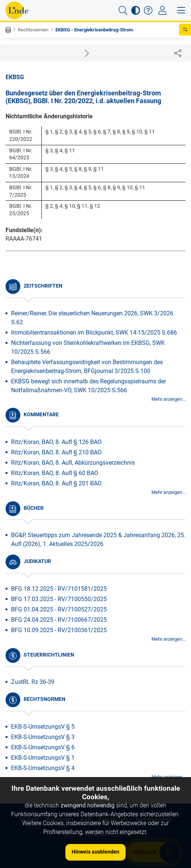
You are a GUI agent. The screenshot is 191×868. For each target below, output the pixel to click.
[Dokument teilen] (178, 53)
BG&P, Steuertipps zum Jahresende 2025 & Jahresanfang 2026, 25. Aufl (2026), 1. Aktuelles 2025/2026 (98, 540)
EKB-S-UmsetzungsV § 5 (43, 727)
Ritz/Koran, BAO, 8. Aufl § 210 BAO (56, 452)
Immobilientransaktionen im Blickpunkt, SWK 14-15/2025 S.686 (94, 333)
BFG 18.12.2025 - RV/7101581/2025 (59, 589)
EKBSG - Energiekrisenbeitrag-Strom (94, 30)
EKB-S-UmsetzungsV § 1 (43, 758)
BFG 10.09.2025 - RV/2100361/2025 (59, 630)
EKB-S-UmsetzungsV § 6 (43, 747)
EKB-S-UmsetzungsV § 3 (43, 737)
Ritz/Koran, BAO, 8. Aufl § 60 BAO (55, 473)
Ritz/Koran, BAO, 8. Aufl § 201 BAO (56, 483)
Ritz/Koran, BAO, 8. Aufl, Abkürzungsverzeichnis (73, 463)
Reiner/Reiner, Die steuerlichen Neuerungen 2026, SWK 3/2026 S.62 (92, 318)
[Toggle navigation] (162, 10)
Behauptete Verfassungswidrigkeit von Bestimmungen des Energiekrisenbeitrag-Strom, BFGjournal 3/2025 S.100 (87, 367)
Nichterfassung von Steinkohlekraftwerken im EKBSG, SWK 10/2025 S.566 (88, 347)
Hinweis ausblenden (95, 852)
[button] (123, 10)
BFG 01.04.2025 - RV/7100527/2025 (59, 609)
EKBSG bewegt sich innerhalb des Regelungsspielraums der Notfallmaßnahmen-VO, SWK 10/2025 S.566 (88, 386)
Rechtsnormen (33, 30)
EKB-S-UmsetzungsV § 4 (43, 768)
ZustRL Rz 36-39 (33, 682)
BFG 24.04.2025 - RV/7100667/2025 (59, 620)
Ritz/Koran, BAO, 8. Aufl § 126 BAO (56, 442)
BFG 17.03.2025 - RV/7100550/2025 (59, 599)
